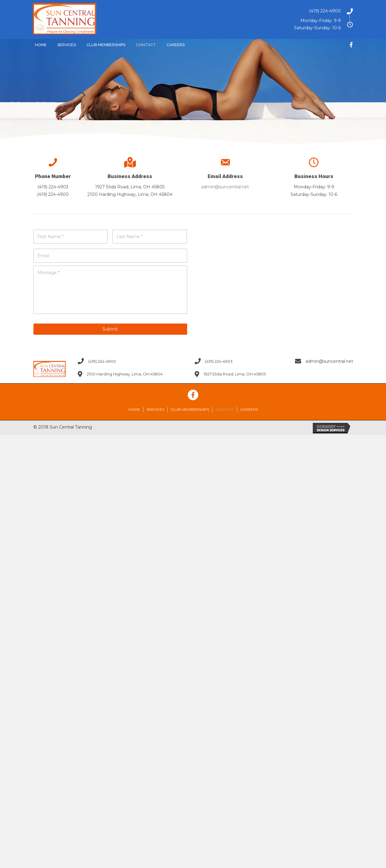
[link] (41, 44)
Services (155, 409)
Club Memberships (190, 409)
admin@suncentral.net (225, 187)
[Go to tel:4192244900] (251, 11)
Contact (225, 409)
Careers (249, 409)
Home (134, 409)
